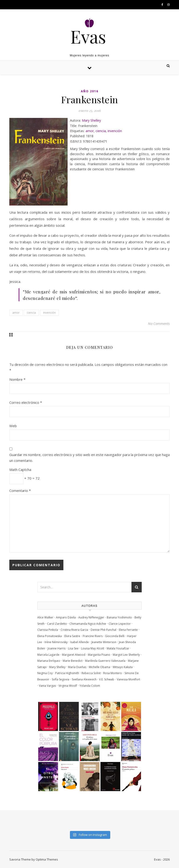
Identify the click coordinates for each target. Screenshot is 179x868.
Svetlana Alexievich (84, 679)
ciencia (101, 131)
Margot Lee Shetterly (126, 655)
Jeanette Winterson (104, 642)
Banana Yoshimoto (119, 617)
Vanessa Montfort (128, 679)
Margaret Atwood (74, 655)
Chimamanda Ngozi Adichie (88, 624)
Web (13, 426)
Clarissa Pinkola (48, 630)
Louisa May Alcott (93, 648)
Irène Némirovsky (56, 642)
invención (115, 131)
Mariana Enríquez (49, 661)
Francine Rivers (93, 636)
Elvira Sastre (72, 636)
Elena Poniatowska (50, 636)
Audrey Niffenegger (91, 617)
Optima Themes (47, 859)
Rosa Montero (113, 673)
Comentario (20, 491)
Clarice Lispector (120, 624)
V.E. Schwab (107, 679)
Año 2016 (90, 91)
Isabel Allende (79, 642)
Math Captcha (20, 470)
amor (90, 131)
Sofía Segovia (60, 679)
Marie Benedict (73, 661)
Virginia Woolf (68, 686)
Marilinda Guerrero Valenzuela (105, 661)
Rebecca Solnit (91, 673)
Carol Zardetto (57, 624)
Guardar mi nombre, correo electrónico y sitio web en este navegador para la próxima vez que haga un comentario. (89, 458)
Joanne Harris (57, 648)
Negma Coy (45, 673)
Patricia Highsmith (67, 673)
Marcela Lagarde (48, 655)
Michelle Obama (100, 667)
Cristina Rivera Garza (74, 630)
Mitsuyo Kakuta (123, 667)
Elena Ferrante (128, 630)
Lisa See (73, 648)
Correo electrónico (26, 402)
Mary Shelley (91, 120)
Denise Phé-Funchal (103, 630)
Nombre (17, 379)
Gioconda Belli (115, 636)
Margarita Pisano (99, 655)
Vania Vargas (47, 686)
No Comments (159, 323)
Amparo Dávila (66, 617)
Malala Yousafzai (118, 648)
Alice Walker (45, 617)
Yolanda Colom (90, 686)
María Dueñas (77, 667)
